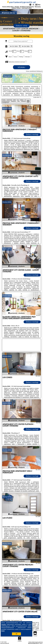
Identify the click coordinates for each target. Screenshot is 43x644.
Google (4, 624)
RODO (3, 631)
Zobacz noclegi (32, 134)
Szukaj (22, 67)
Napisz (41, 643)
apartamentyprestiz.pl (21, 2)
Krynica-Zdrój (7, 108)
